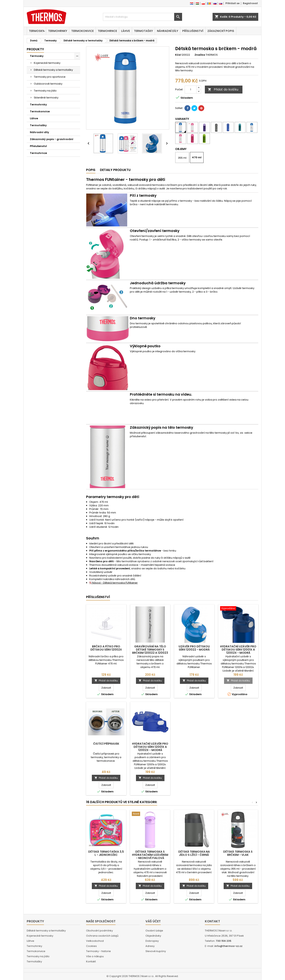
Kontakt (91, 961)
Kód (178, 55)
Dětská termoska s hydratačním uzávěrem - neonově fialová (150, 855)
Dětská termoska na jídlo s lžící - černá (194, 853)
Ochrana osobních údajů (102, 936)
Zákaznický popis (221, 31)
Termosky (36, 31)
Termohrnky (58, 31)
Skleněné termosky (46, 98)
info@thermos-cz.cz (228, 946)
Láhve (125, 31)
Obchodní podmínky (99, 931)
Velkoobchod (95, 941)
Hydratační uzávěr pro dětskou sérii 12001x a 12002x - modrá (238, 650)
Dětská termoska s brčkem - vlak (238, 853)
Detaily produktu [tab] (115, 170)
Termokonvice (82, 31)
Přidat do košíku (223, 89)
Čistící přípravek (106, 744)
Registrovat (250, 3)
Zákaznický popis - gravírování (52, 139)
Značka (200, 55)
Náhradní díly (168, 31)
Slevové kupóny (156, 951)
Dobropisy (152, 941)
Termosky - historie (98, 951)
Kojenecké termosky (47, 63)
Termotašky (143, 31)
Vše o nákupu (95, 956)
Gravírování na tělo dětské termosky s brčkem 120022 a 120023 (150, 650)
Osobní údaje (154, 931)
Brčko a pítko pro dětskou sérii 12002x (106, 648)
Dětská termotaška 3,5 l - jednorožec (106, 853)
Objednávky (153, 936)
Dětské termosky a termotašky (53, 70)
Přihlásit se (232, 3)
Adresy (150, 946)
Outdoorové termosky (48, 84)
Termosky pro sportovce (50, 77)
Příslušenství (193, 31)
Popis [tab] (91, 170)
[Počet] (191, 90)
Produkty (35, 49)
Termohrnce (107, 31)
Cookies (91, 946)
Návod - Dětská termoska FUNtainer (114, 583)
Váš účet (153, 921)
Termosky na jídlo (45, 91)
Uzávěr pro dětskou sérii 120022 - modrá (194, 648)
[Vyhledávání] (142, 17)
